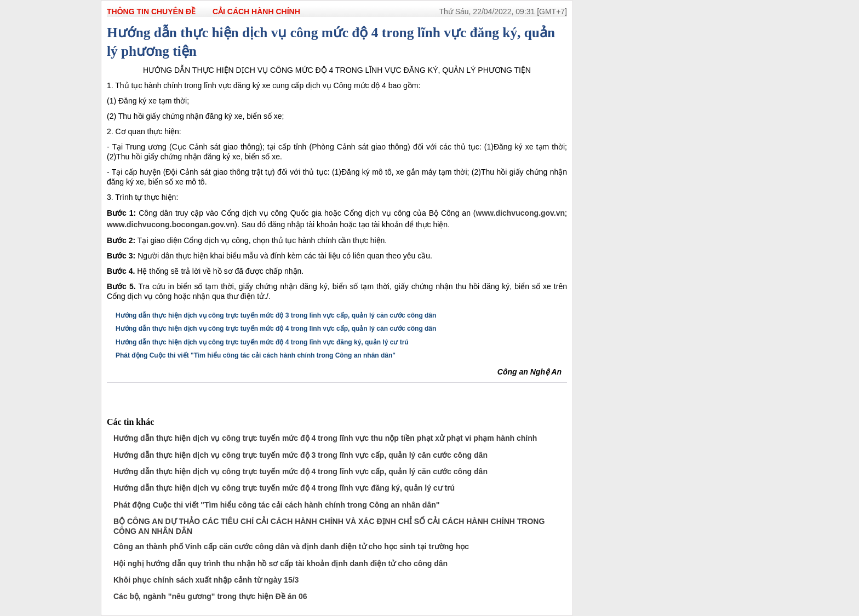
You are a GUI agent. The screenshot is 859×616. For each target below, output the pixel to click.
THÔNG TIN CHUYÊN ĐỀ (151, 11)
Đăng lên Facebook (111, 393)
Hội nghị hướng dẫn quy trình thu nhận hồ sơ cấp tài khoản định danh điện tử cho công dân (280, 563)
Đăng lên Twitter (161, 393)
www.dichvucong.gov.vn (521, 213)
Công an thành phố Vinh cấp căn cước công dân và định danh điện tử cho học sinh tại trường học (291, 546)
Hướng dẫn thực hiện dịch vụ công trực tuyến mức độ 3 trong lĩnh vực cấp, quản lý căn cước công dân (276, 315)
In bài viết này (193, 393)
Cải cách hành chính (256, 11)
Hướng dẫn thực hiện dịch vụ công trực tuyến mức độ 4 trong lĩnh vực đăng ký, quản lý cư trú (262, 342)
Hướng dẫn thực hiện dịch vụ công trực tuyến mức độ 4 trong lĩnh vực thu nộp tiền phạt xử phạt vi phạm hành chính (325, 438)
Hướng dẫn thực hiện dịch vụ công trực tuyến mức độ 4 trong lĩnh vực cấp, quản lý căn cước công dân (276, 329)
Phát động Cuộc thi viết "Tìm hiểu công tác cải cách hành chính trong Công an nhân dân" (256, 355)
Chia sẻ (177, 393)
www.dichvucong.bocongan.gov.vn (171, 224)
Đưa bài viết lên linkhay (128, 393)
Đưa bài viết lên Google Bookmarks (144, 393)
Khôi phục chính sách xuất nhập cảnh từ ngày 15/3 (206, 580)
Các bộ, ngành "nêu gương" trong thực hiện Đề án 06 (210, 596)
